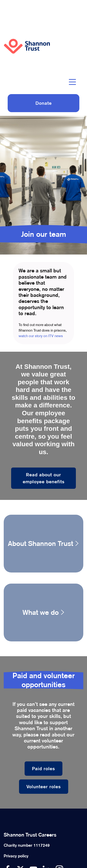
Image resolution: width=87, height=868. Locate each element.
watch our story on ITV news (41, 336)
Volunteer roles (44, 787)
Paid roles (43, 769)
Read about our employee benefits (44, 478)
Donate (44, 103)
